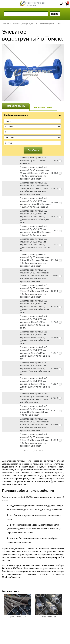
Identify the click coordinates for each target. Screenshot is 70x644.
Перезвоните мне (43, 107)
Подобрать (33, 150)
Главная (6, 24)
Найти (55, 14)
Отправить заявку (16, 106)
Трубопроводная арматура (23, 24)
